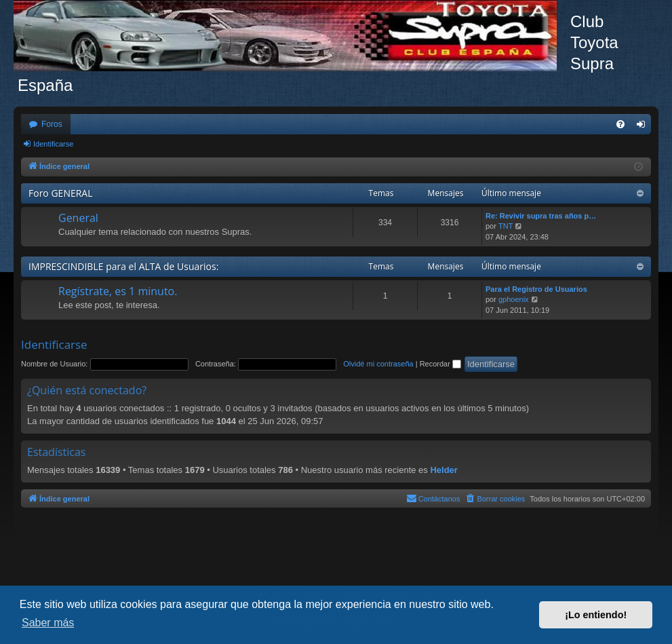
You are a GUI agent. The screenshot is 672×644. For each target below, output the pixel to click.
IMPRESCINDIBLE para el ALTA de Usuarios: (123, 266)
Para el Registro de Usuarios (536, 289)
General (78, 218)
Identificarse (53, 144)
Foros (52, 124)
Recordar (440, 364)
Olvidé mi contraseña (378, 364)
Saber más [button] (48, 623)
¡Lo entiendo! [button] (596, 615)
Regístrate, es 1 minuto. (118, 291)
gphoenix (514, 299)
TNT (506, 226)
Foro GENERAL (61, 193)
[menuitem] (620, 124)
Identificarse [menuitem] (644, 127)
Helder (443, 470)
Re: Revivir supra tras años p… (541, 216)
